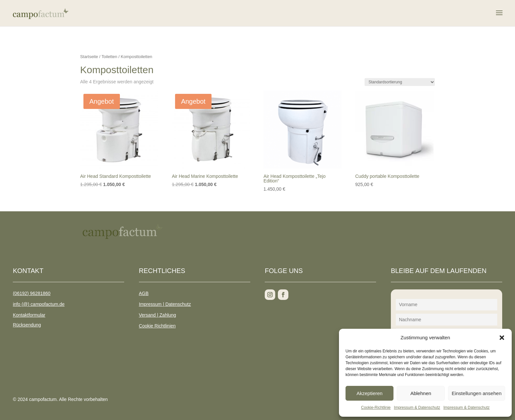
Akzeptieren (369, 393)
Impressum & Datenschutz (417, 408)
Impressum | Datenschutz (165, 304)
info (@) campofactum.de (39, 304)
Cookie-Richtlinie (376, 408)
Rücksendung (27, 325)
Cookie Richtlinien (157, 326)
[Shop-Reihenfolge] (400, 82)
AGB (144, 293)
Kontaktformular (29, 315)
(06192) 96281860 (32, 293)
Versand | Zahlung (157, 315)
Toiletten (109, 57)
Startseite (89, 57)
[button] (502, 338)
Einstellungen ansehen (477, 393)
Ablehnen (421, 393)
